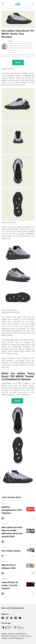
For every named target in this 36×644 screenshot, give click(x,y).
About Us (15, 636)
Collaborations (21, 634)
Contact (4, 638)
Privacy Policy (25, 636)
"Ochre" (4, 326)
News (5, 9)
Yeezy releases (23, 392)
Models (11, 634)
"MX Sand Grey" (17, 326)
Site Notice (6, 636)
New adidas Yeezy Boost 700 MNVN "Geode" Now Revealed (21, 9)
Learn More (32, 56)
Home (3, 9)
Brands (4, 634)
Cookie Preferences (16, 638)
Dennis (10, 41)
